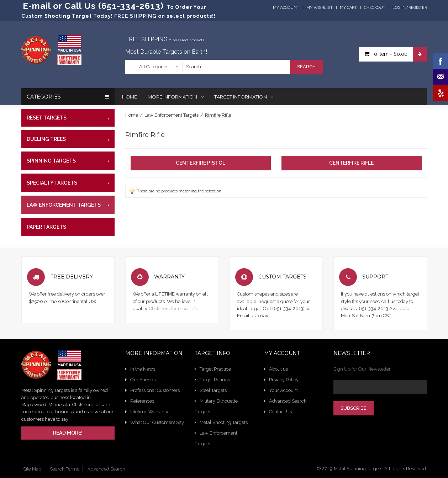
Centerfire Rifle (351, 163)
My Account (286, 8)
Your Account (283, 390)
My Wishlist (320, 8)
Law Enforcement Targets (172, 115)
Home (132, 115)
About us (278, 369)
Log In (399, 8)
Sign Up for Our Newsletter (362, 369)
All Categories (154, 67)
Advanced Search (288, 401)
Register (418, 8)
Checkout (375, 8)
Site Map (32, 469)
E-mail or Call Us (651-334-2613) (93, 6)
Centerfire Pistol (201, 163)
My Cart (348, 8)
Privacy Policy (284, 380)
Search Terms (64, 469)
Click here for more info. (174, 309)
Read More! (68, 433)
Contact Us (280, 412)
